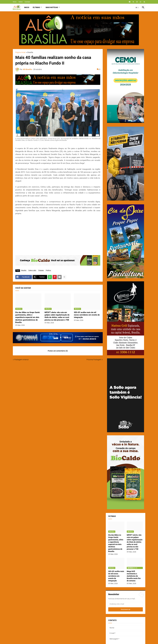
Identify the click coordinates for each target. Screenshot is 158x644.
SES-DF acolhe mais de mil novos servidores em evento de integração (87, 315)
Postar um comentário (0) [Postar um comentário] (58, 351)
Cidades (41, 271)
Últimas (36, 7)
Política (48, 271)
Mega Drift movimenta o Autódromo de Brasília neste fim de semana (134, 576)
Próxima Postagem (94, 360)
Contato (27, 2)
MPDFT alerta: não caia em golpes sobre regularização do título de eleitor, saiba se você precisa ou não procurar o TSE (57, 316)
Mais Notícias (52, 7)
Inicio (27, 7)
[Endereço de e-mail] (126, 604)
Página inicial (20, 52)
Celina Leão (32, 271)
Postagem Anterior (22, 360)
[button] (137, 8)
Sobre (21, 2)
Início (15, 2)
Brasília (30, 52)
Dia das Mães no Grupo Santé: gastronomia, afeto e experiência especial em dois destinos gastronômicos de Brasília (28, 317)
